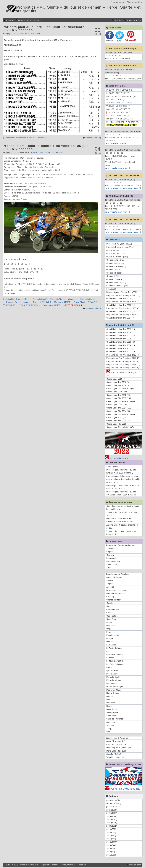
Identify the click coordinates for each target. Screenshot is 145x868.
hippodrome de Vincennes (16, 178)
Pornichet (111, 703)
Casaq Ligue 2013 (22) (117, 418)
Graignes (110, 638)
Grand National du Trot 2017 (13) (121, 336)
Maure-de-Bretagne (115, 687)
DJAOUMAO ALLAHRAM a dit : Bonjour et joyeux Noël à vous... (120, 520)
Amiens (110, 580)
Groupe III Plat (113, 276)
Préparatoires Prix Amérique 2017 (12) (123, 365)
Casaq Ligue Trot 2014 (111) (119, 408)
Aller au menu (117, 2)
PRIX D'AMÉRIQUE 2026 (116, 169)
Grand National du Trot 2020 (119, 299)
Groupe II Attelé (113, 263)
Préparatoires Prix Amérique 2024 (121, 315)
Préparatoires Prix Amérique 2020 (121, 296)
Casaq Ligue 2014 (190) (117, 405)
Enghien (110, 552)
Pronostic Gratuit (88, 299)
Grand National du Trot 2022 (119, 305)
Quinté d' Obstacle (115, 257)
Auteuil (110, 568)
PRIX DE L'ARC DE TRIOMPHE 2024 (122, 233)
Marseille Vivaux (114, 680)
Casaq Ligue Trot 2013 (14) (118, 421)
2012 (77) (111, 852)
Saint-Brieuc (112, 709)
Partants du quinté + (25, 138)
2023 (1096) (112, 816)
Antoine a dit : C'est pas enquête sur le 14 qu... (124, 526)
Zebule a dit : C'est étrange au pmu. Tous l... (122, 514)
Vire (108, 732)
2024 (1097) (112, 813)
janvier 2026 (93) (114, 807)
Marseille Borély (114, 677)
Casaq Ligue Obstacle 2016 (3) (120, 389)
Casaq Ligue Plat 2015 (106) (119, 398)
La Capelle (111, 645)
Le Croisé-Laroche (115, 654)
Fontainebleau (113, 635)
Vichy (109, 729)
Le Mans (110, 658)
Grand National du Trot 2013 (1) (120, 348)
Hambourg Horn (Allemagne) (119, 748)
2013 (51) (111, 848)
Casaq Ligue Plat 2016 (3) (118, 385)
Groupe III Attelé (114, 266)
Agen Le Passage (114, 577)
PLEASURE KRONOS (28, 305)
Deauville (111, 626)
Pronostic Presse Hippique (18, 302)
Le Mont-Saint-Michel (116, 661)
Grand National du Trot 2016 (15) (121, 339)
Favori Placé (79, 302)
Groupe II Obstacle (115, 283)
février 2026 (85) (114, 803)
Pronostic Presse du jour (117, 247)
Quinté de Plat (113, 250)
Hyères (110, 642)
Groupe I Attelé (113, 260)
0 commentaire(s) (93, 138)
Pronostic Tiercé (58, 299)
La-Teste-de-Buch (114, 648)
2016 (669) (111, 839)
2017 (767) (111, 836)
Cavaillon (111, 603)
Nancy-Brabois (113, 693)
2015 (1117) (112, 842)
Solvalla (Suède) (114, 754)
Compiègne (111, 619)
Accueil (10, 20)
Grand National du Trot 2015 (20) (121, 342)
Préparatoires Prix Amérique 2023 (121, 308)
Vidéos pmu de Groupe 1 (30, 20)
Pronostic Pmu (23, 299)
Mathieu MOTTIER (63, 302)
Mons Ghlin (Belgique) (116, 751)
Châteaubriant (113, 610)
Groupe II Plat (113, 273)
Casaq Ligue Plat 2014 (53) (118, 411)
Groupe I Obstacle (114, 279)
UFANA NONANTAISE (51, 305)
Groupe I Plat (112, 270)
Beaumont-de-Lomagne (117, 590)
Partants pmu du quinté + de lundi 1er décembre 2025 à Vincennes (44, 28)
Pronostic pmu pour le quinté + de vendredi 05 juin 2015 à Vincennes (46, 147)
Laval (109, 651)
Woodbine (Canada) (115, 757)
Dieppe (110, 629)
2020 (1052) (112, 826)
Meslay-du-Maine (114, 690)
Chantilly (110, 555)
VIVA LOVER (45, 302)
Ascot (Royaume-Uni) (116, 741)
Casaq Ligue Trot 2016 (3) (118, 382)
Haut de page (135, 865)
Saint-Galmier (113, 712)
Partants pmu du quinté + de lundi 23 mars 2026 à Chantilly (123, 487)
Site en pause (113, 467)
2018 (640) (111, 832)
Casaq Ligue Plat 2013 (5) (118, 424)
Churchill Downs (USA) (117, 744)
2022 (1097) (112, 820)
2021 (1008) (112, 823)
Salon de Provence (115, 719)
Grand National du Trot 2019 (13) (121, 329)
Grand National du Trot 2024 (119, 318)
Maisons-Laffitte (114, 561)
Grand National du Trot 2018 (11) (121, 332)
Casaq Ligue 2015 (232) (117, 392)
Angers (110, 584)
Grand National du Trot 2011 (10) (121, 352)
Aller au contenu (135, 2)
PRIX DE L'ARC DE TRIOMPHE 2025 (122, 189)
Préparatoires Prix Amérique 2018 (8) (123, 368)
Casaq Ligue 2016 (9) (116, 379)
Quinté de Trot (57, 152)
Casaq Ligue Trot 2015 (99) (118, 395)
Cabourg (110, 597)
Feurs (109, 632)
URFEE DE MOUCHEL (74, 305)
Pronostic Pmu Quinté (40, 152)
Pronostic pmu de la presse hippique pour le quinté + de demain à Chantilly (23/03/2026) (123, 479)
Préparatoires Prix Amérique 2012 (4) (123, 355)
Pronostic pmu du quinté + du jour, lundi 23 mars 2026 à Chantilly (122, 471)
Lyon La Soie (112, 671)
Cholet (109, 613)
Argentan (110, 587)
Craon (109, 622)
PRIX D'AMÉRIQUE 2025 (116, 212)
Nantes (110, 696)
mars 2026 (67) (113, 800)
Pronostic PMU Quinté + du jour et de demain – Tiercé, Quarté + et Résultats (52, 865)
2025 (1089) (112, 810)
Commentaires (134, 20)
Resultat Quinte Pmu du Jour (119, 292)
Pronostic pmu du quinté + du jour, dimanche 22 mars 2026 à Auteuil (122, 493)
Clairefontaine (113, 616)
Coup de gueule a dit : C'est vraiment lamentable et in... (123, 508)
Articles (118, 20)
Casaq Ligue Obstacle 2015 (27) (121, 401)
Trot (35, 302)
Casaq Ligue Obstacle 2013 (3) (120, 427)
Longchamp (112, 558)
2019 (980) (111, 829)
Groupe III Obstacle (115, 286)
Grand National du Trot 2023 (119, 312)
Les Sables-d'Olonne (116, 664)
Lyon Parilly (112, 674)
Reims (109, 706)
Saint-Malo (111, 716)
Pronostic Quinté (40, 299)
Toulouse (110, 725)
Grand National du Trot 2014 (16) (121, 345)
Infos (109, 289)
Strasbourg (111, 722)
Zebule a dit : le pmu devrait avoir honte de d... (121, 533)
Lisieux (110, 667)
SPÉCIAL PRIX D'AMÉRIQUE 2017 (122, 374)
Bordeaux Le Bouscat (116, 593)
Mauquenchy (112, 684)
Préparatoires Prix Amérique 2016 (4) (123, 361)
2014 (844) (111, 845)
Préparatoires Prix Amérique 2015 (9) (123, 358)
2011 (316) (111, 855)
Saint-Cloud (112, 565)
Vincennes (42, 138)
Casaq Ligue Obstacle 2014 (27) (121, 414)
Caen (109, 606)
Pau (108, 700)
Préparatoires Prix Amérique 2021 (121, 302)
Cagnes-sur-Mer (114, 600)
